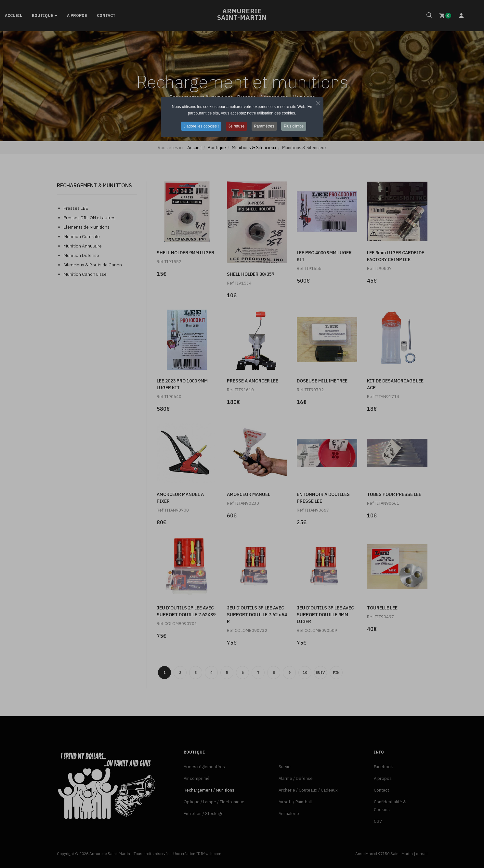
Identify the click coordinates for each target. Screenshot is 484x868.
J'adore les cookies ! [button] (201, 126)
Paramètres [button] (264, 126)
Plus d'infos (294, 126)
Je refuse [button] (236, 126)
